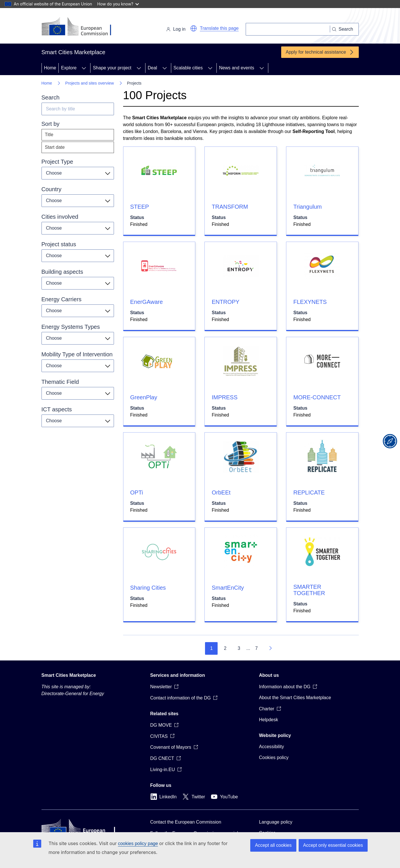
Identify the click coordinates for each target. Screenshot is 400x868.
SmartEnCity (228, 588)
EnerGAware (147, 302)
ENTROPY (225, 302)
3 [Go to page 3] (239, 648)
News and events (237, 68)
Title (49, 135)
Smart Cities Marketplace (69, 675)
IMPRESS (224, 397)
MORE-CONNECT (317, 397)
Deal (152, 68)
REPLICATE (309, 492)
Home (50, 68)
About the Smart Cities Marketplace (295, 698)
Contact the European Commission (186, 822)
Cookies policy (274, 757)
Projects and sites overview (90, 83)
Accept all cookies (273, 845)
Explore (69, 68)
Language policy (276, 822)
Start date (55, 147)
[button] (194, 28)
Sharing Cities (148, 588)
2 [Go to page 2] (225, 648)
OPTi (137, 492)
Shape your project (112, 68)
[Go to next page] (270, 648)
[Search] (288, 29)
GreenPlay (144, 397)
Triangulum (307, 207)
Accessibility (272, 747)
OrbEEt (221, 492)
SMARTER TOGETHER (309, 590)
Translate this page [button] (219, 28)
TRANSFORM (230, 207)
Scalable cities (188, 68)
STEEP (140, 207)
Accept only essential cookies (333, 845)
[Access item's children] (84, 68)
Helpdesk (269, 720)
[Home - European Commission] (81, 27)
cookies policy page (138, 843)
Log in (176, 29)
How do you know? (118, 4)
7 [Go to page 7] (256, 648)
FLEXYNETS (310, 302)
